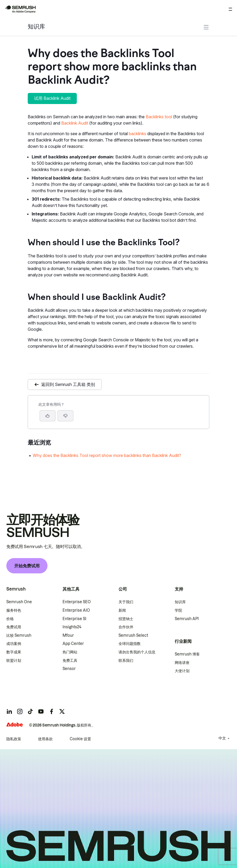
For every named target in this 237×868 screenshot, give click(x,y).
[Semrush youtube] (41, 711)
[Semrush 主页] (20, 9)
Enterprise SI (74, 619)
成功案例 (14, 644)
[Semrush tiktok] (30, 711)
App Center (73, 644)
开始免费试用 (27, 566)
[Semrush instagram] (20, 711)
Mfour (68, 635)
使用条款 (45, 739)
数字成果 (14, 652)
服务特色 (14, 610)
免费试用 (14, 627)
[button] (65, 416)
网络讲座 (182, 663)
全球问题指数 (130, 644)
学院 (178, 610)
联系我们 (126, 661)
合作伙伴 (126, 627)
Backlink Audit (75, 123)
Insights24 (72, 627)
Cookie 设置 (80, 739)
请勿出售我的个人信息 (137, 652)
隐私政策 (14, 739)
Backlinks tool (159, 117)
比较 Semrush (19, 635)
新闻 (122, 610)
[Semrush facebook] (51, 711)
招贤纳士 (126, 619)
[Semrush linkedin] (9, 711)
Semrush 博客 (187, 654)
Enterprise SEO (77, 602)
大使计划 (182, 671)
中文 (222, 738)
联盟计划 (14, 661)
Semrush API (187, 619)
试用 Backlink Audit (52, 98)
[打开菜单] (230, 9)
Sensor (69, 669)
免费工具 (70, 661)
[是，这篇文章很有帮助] (48, 416)
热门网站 (70, 652)
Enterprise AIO (76, 610)
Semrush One (19, 602)
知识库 (36, 27)
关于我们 (126, 602)
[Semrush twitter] (62, 711)
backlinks (138, 134)
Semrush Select (133, 635)
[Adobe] (15, 725)
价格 (10, 619)
